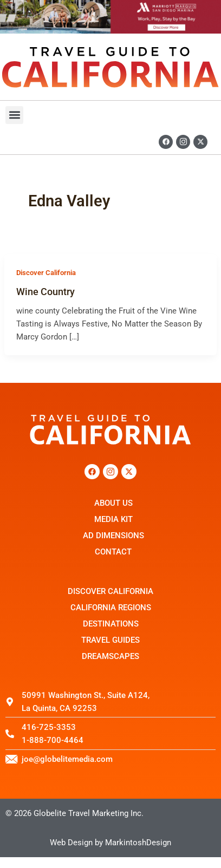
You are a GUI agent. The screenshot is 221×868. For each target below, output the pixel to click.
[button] (14, 115)
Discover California (46, 273)
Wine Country (45, 292)
